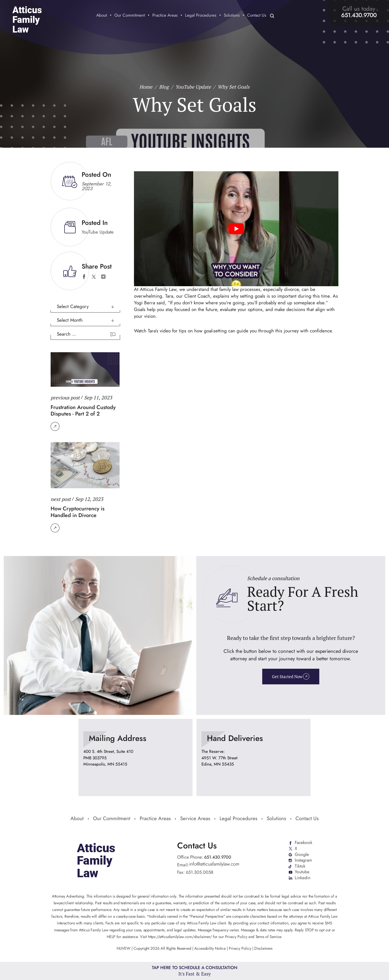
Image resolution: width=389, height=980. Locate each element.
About (102, 16)
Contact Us (257, 16)
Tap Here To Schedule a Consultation (195, 971)
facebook (84, 276)
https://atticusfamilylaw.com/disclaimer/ (180, 936)
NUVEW (123, 948)
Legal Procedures (201, 16)
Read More (55, 426)
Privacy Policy (240, 948)
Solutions (232, 16)
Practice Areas (165, 16)
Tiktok (300, 866)
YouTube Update (98, 232)
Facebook (304, 842)
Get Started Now (287, 676)
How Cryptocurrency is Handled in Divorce (78, 511)
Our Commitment (130, 16)
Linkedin (302, 878)
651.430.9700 (359, 15)
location (135, 756)
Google (302, 854)
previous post (65, 397)
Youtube (302, 872)
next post (61, 498)
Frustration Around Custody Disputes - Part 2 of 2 (83, 410)
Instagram (303, 860)
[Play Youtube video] (236, 229)
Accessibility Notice (211, 948)
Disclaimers (264, 948)
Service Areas (195, 818)
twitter (94, 276)
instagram (103, 276)
